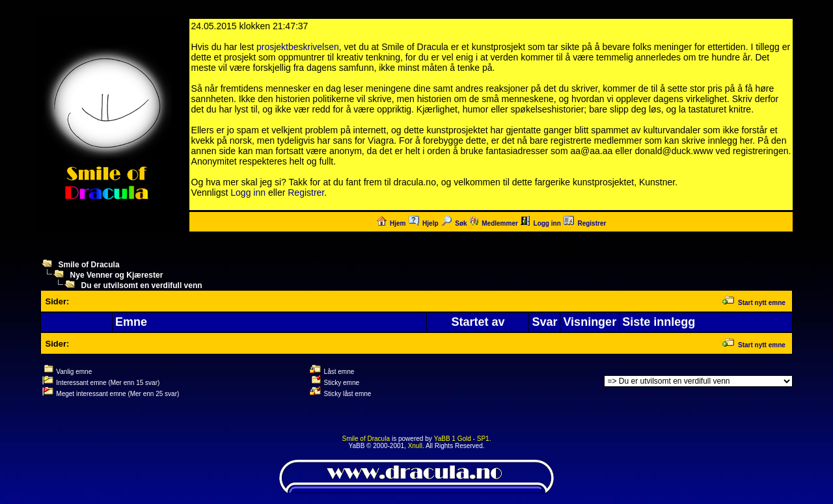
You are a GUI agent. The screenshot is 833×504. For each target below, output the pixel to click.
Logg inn (248, 192)
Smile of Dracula (89, 265)
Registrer (306, 192)
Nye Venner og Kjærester (117, 275)
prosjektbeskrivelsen (298, 47)
